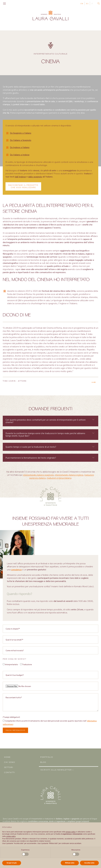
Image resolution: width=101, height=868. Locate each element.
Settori (9, 767)
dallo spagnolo (35, 177)
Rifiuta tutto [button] (70, 863)
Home (7, 757)
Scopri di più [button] (12, 863)
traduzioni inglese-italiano (59, 478)
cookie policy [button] (11, 836)
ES (87, 3)
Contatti (10, 772)
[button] (93, 382)
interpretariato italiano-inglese (69, 475)
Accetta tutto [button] (89, 863)
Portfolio (47, 757)
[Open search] (99, 3)
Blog (43, 762)
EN (82, 3)
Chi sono (10, 762)
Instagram (11, 3)
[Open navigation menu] (4, 4)
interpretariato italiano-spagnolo (38, 475)
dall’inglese (20, 177)
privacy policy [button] (71, 832)
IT (92, 3)
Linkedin (14, 3)
